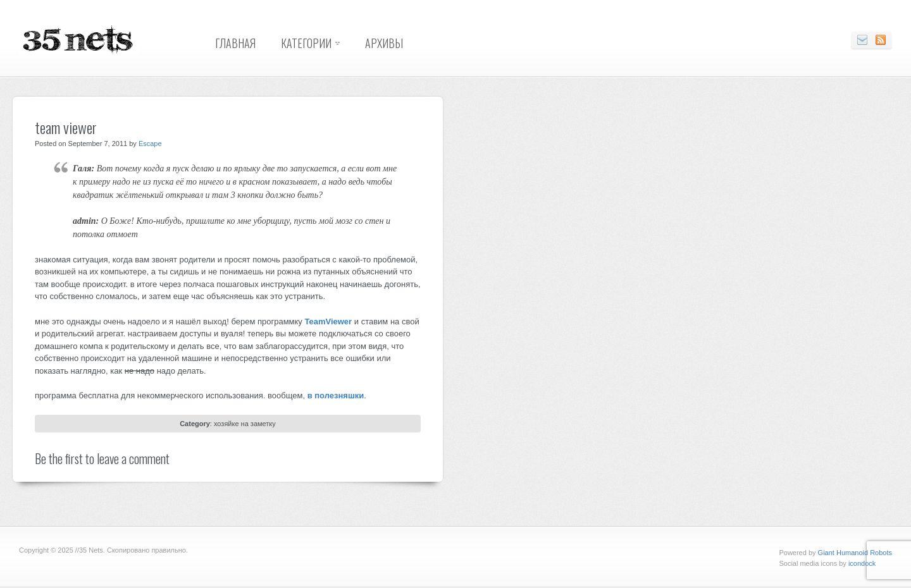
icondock (862, 563)
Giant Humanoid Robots (855, 553)
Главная (235, 43)
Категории (306, 43)
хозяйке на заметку (245, 424)
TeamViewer (328, 322)
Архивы (384, 43)
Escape (150, 144)
